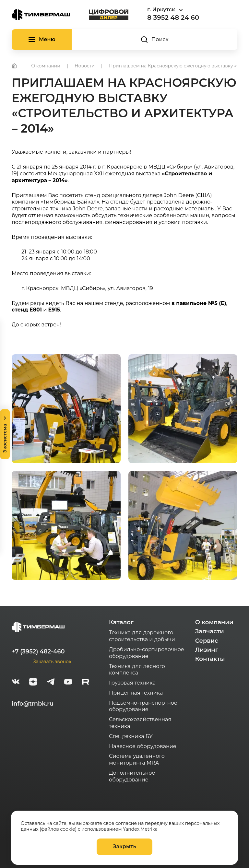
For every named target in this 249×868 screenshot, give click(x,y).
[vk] (16, 683)
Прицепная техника (136, 693)
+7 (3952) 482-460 (38, 651)
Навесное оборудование (143, 746)
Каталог (121, 622)
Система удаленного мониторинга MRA (137, 759)
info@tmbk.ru (33, 704)
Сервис (207, 641)
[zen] (33, 683)
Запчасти (210, 631)
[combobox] (183, 10)
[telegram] (51, 683)
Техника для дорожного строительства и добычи (142, 636)
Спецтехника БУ (131, 736)
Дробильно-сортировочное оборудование (147, 653)
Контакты (210, 659)
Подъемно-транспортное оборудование (143, 706)
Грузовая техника (132, 683)
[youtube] (68, 683)
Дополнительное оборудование (132, 776)
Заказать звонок (52, 662)
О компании (214, 622)
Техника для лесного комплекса (137, 670)
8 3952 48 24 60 (173, 18)
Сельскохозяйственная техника (140, 723)
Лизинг (207, 650)
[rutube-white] (86, 683)
